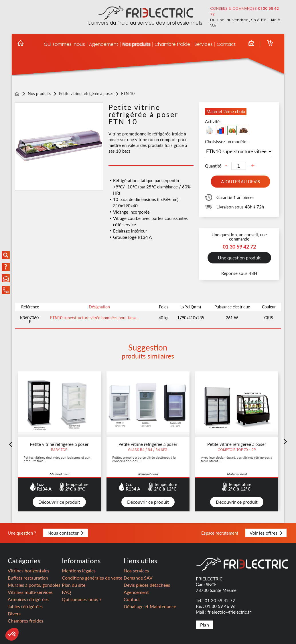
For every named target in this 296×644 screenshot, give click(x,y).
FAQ (66, 592)
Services (204, 44)
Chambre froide (172, 44)
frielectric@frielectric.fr (229, 612)
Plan (205, 625)
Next (285, 445)
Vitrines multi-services (30, 592)
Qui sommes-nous (64, 44)
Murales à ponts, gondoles (34, 585)
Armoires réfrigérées (28, 599)
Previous (11, 448)
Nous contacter (66, 533)
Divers (14, 614)
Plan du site (74, 585)
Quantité (213, 166)
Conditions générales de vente (92, 578)
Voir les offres (266, 533)
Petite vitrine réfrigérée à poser (86, 94)
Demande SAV (138, 578)
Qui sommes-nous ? (82, 599)
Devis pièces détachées (147, 585)
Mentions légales (79, 571)
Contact (226, 44)
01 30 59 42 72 (220, 600)
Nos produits (137, 44)
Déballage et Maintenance (150, 606)
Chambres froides (25, 621)
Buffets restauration (28, 578)
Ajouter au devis (240, 182)
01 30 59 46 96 (220, 606)
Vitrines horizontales (28, 571)
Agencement (104, 44)
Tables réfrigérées (25, 606)
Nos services (136, 571)
